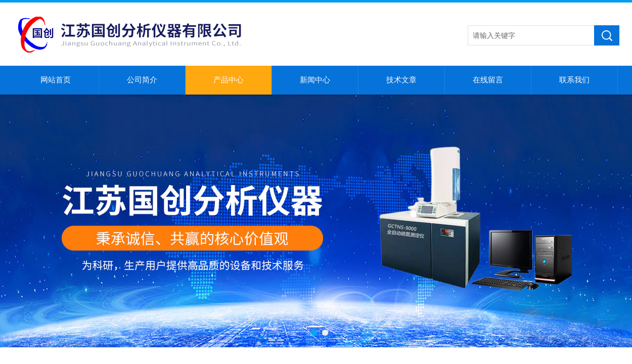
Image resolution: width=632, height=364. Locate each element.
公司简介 (142, 80)
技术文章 (401, 80)
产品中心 (229, 80)
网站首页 (56, 80)
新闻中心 (315, 80)
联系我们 (574, 80)
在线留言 (488, 80)
